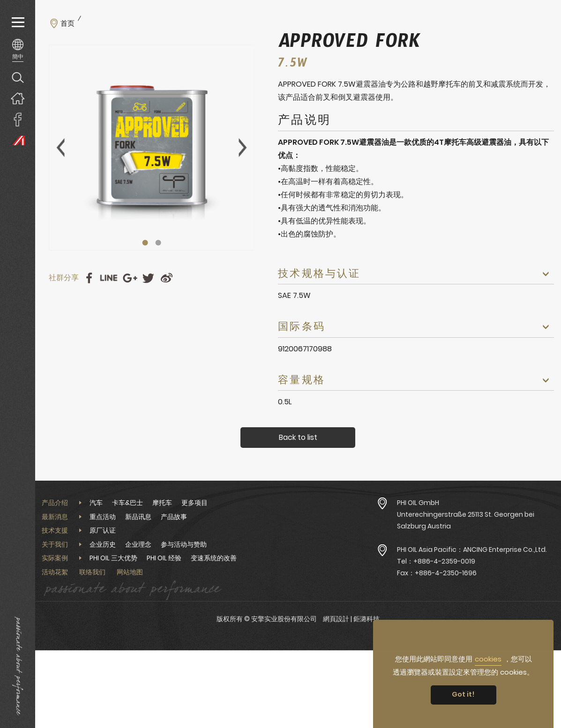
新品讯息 (138, 517)
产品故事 (174, 517)
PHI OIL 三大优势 (113, 558)
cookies (488, 659)
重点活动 (103, 517)
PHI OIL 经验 (164, 558)
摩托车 (162, 503)
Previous (60, 148)
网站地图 (130, 572)
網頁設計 (336, 619)
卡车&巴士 (127, 503)
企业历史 (103, 544)
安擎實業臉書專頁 (18, 119)
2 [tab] (158, 243)
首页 (67, 23)
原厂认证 (103, 530)
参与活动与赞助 (184, 544)
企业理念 (138, 544)
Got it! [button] (463, 694)
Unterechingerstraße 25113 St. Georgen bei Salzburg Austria (466, 520)
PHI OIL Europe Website (18, 140)
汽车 (96, 503)
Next (243, 148)
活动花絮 (55, 572)
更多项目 (194, 503)
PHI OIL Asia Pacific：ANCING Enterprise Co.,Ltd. (472, 550)
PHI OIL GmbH (418, 503)
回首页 (18, 98)
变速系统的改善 (214, 558)
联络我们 (92, 572)
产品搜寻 (18, 77)
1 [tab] (145, 243)
